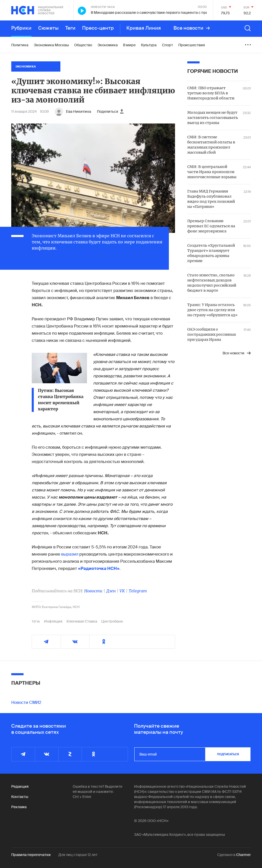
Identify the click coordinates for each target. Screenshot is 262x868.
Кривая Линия (144, 28)
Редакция (20, 786)
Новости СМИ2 (26, 702)
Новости (93, 591)
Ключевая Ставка (82, 621)
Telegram (138, 591)
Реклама (19, 807)
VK (122, 591)
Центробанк (112, 621)
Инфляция (53, 621)
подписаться (228, 754)
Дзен (111, 591)
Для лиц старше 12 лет (78, 855)
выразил (70, 554)
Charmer (243, 855)
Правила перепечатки (31, 855)
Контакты (20, 797)
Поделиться (110, 111)
